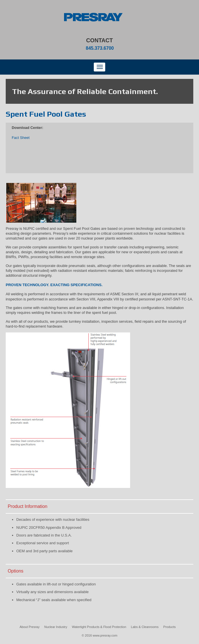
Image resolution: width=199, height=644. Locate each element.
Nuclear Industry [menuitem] (56, 627)
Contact (99, 40)
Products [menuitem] (169, 627)
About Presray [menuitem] (30, 627)
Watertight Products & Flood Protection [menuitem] (99, 627)
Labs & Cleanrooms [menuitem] (145, 627)
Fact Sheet (21, 138)
